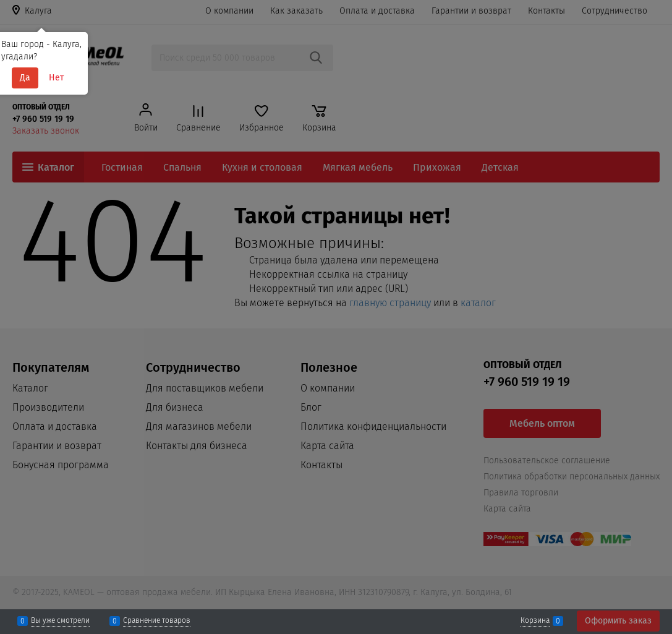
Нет (56, 78)
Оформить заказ (618, 621)
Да (25, 78)
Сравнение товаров (157, 621)
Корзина (535, 621)
